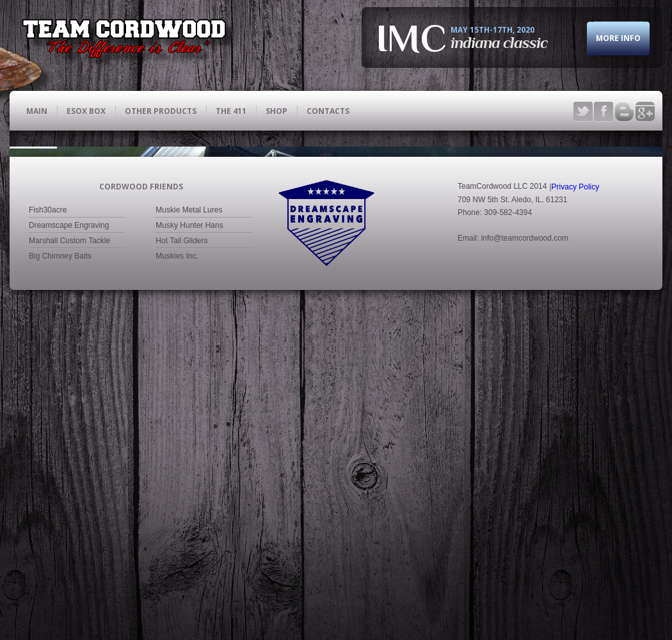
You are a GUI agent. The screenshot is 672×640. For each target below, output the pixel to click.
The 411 (231, 110)
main (37, 110)
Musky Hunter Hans (189, 201)
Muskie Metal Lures (189, 186)
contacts (328, 110)
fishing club (130, 42)
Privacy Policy (576, 162)
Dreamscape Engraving (69, 201)
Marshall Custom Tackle (69, 216)
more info (618, 41)
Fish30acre (48, 186)
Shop (276, 110)
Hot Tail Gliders (181, 216)
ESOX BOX (86, 110)
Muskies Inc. (177, 232)
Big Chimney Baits (60, 232)
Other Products (161, 110)
